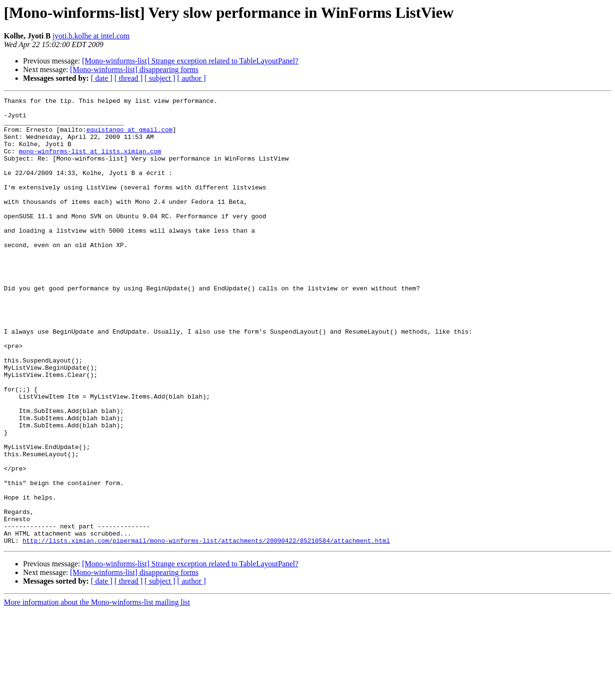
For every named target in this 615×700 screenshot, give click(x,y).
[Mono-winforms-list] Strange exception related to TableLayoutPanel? (190, 61)
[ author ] (192, 78)
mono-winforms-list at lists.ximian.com (90, 162)
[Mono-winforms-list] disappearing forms (135, 69)
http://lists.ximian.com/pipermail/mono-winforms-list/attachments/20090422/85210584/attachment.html (206, 630)
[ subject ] (160, 78)
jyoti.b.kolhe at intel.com (91, 36)
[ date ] (102, 78)
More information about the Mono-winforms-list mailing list (97, 692)
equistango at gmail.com (129, 137)
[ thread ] (129, 78)
